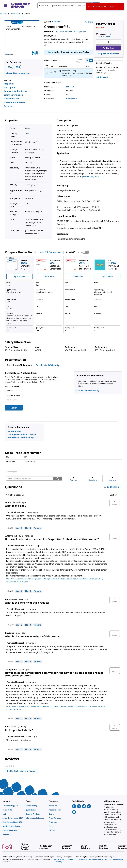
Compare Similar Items (15, 91)
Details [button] (108, 37)
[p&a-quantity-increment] (119, 42)
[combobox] (69, 5)
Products (3, 14)
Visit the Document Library (88, 391)
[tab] (5, 14)
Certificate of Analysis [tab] (19, 365)
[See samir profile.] (8, 502)
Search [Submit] (14, 408)
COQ (18, 67)
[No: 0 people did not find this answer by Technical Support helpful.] (28, 528)
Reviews (8, 106)
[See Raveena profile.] (10, 633)
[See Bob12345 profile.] (10, 727)
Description (10, 87)
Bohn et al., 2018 (91, 176)
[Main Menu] (5, 5)
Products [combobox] (43, 5)
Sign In (51, 52)
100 (27, 133)
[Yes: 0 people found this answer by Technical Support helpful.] (19, 528)
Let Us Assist (102, 77)
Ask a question (111, 487)
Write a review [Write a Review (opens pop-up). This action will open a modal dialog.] (66, 31)
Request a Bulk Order (108, 54)
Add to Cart (108, 48)
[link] (12, 472)
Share (89, 22)
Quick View (19, 276)
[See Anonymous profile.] (11, 599)
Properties (9, 84)
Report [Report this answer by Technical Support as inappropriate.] (37, 528)
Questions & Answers (14, 102)
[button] (115, 503)
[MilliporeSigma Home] (20, 5)
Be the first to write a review (22, 771)
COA (10, 67)
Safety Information (13, 95)
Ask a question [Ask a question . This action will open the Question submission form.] (80, 31)
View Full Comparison (50, 252)
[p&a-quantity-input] (108, 42)
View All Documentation (18, 73)
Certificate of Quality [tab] (47, 365)
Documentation (12, 99)
